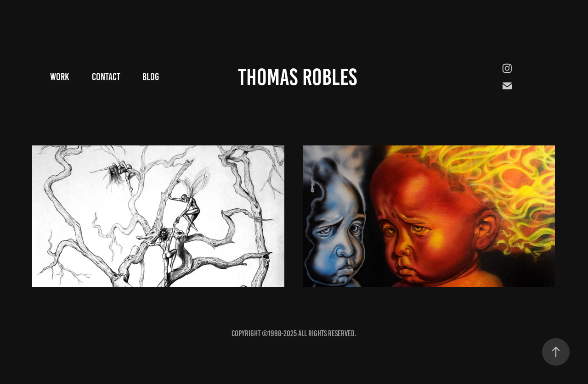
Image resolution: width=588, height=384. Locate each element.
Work (60, 77)
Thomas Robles (297, 77)
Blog (151, 77)
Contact (106, 77)
